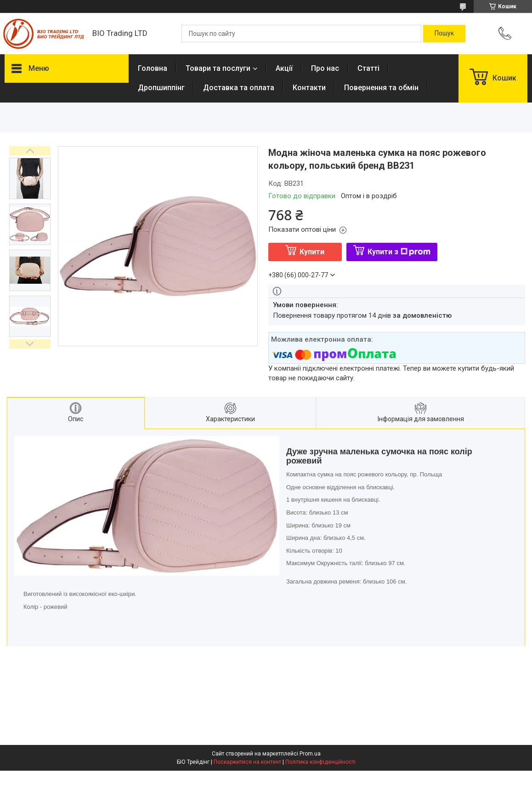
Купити (312, 252)
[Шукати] (444, 34)
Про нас (325, 68)
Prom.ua (310, 754)
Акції (284, 68)
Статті (368, 68)
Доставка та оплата (239, 88)
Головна (153, 68)
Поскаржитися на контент (247, 762)
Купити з (399, 252)
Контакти (309, 88)
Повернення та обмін (381, 88)
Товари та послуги (218, 68)
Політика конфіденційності (320, 762)
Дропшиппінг (161, 88)
